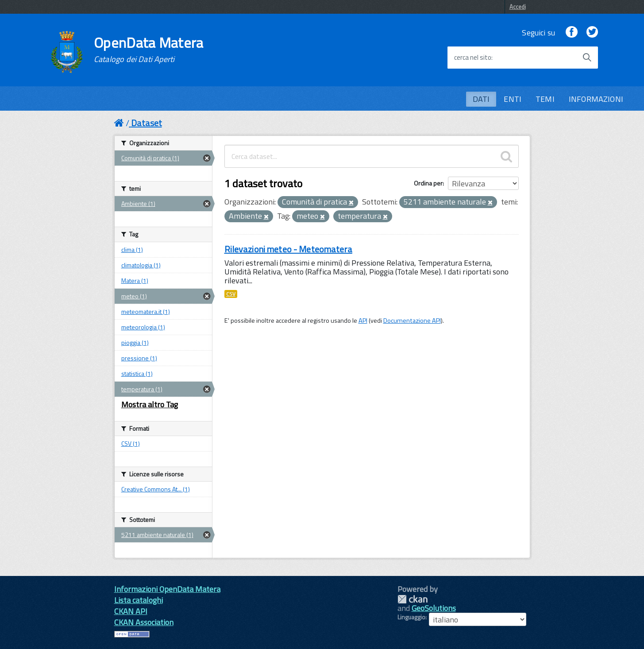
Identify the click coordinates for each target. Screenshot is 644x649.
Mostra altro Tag (150, 404)
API (363, 321)
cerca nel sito (473, 58)
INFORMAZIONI (596, 99)
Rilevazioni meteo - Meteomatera (288, 249)
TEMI (545, 99)
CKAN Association (144, 622)
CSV (231, 294)
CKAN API (131, 611)
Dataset (147, 123)
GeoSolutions (434, 608)
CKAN (413, 599)
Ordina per (428, 183)
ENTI (513, 99)
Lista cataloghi (139, 600)
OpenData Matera (149, 50)
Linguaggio (411, 617)
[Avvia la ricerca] (587, 58)
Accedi (518, 7)
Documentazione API (412, 321)
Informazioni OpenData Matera (167, 589)
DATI (481, 99)
